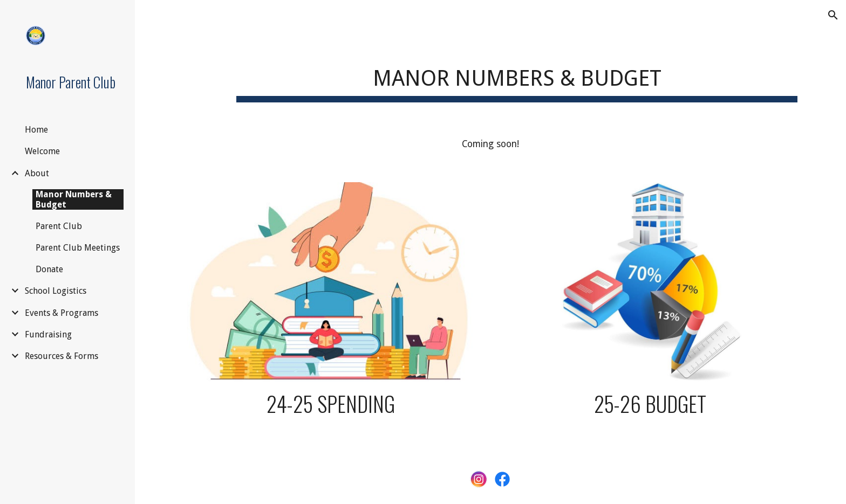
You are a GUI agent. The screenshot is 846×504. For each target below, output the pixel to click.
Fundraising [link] (48, 334)
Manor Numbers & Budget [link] (74, 199)
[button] (833, 15)
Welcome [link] (42, 151)
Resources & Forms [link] (62, 356)
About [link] (37, 173)
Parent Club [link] (59, 226)
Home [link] (36, 130)
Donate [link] (49, 269)
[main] (517, 76)
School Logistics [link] (56, 291)
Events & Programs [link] (62, 313)
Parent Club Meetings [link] (78, 248)
